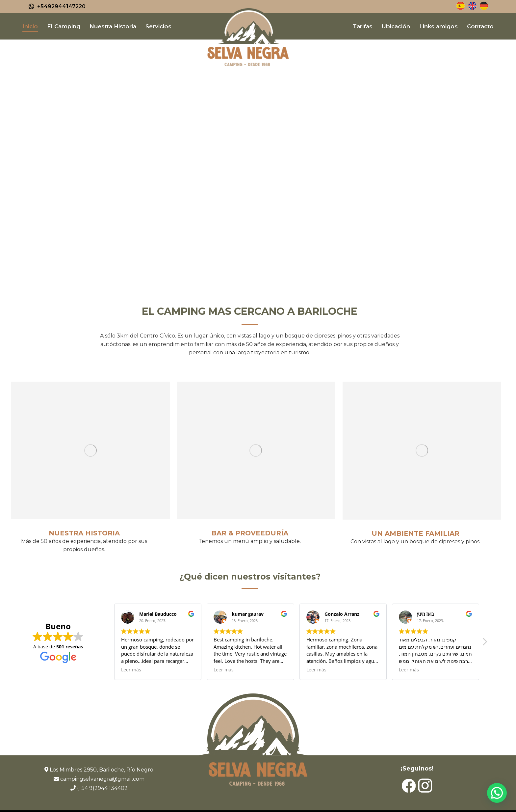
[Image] (90, 450)
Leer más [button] (131, 670)
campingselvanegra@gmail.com (102, 779)
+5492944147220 (57, 7)
